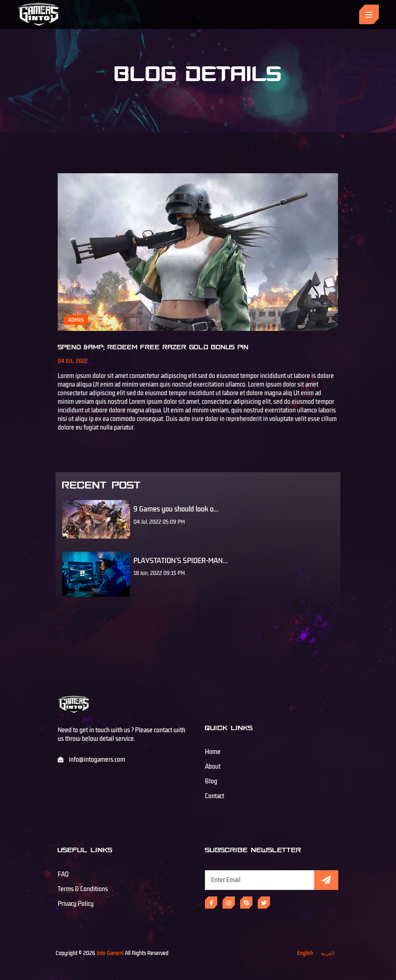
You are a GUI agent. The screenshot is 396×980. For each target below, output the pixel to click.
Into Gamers (110, 953)
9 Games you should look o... (176, 509)
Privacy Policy (76, 904)
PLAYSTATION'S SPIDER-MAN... (181, 561)
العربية (327, 953)
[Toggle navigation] (369, 14)
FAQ (63, 874)
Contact (215, 796)
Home (213, 752)
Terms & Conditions (83, 889)
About (213, 767)
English (305, 953)
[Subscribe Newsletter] (260, 880)
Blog (211, 781)
